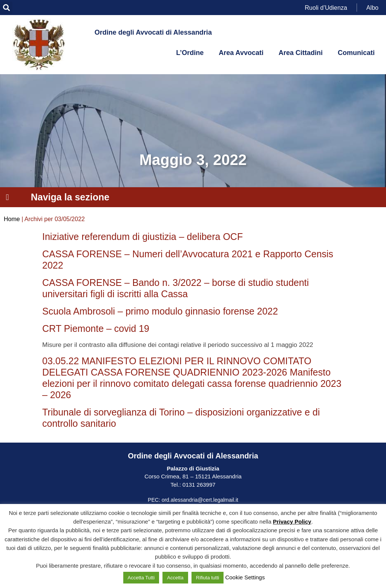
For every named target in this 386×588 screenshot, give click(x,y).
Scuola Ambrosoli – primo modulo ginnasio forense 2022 (160, 311)
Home (12, 219)
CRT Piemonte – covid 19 (96, 328)
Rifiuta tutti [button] (208, 578)
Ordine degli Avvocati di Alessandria (153, 32)
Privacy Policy (292, 522)
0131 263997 (198, 485)
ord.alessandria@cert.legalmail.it (200, 500)
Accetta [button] (175, 578)
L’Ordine (190, 53)
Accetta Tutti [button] (141, 578)
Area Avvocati (241, 53)
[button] (6, 8)
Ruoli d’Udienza (326, 7)
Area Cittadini (301, 53)
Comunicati (356, 53)
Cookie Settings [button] (245, 577)
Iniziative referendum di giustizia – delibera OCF (142, 237)
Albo (372, 7)
